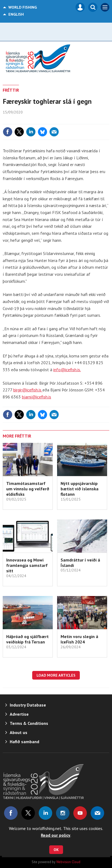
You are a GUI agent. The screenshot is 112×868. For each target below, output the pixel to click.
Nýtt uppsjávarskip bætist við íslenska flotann (80, 489)
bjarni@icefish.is (37, 397)
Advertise (19, 714)
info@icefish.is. (67, 370)
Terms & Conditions (29, 723)
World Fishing (23, 7)
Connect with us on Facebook (11, 813)
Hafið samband (24, 742)
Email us (97, 813)
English (16, 14)
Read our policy (56, 835)
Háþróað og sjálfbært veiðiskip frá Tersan (27, 639)
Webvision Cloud (68, 862)
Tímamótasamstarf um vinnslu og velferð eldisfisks (28, 489)
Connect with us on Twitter (28, 813)
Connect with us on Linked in (45, 813)
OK (56, 850)
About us (19, 732)
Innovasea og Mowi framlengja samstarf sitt (27, 565)
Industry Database (28, 705)
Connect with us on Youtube (80, 813)
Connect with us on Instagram (63, 813)
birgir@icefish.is (28, 390)
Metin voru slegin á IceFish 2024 (79, 639)
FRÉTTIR (11, 90)
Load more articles (56, 675)
